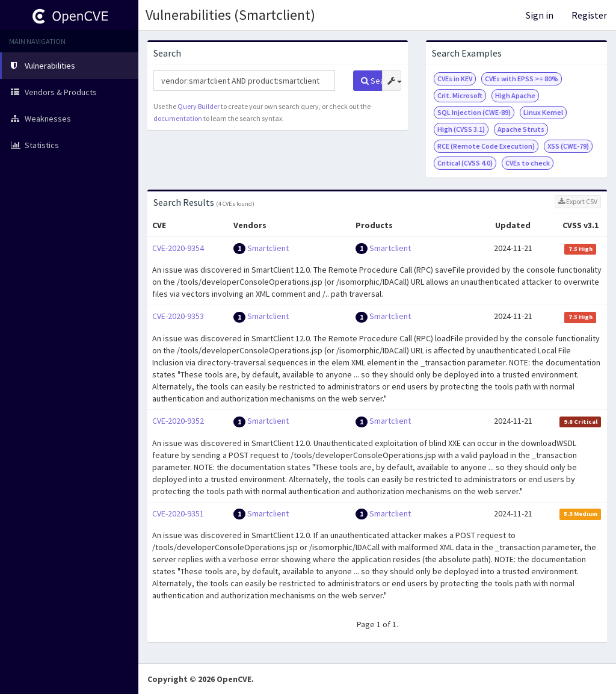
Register (589, 15)
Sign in (540, 15)
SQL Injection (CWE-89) (474, 112)
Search (371, 81)
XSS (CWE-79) (568, 146)
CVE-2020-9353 (178, 316)
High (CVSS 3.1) (461, 129)
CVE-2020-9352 (178, 421)
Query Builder (199, 106)
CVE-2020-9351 (178, 513)
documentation (178, 118)
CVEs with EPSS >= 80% (522, 79)
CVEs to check (528, 163)
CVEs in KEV (455, 79)
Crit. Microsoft (460, 95)
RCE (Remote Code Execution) (486, 146)
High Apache (515, 95)
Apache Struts (521, 129)
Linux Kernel (543, 112)
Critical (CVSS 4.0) (465, 163)
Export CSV (578, 201)
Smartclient (268, 248)
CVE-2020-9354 (178, 248)
